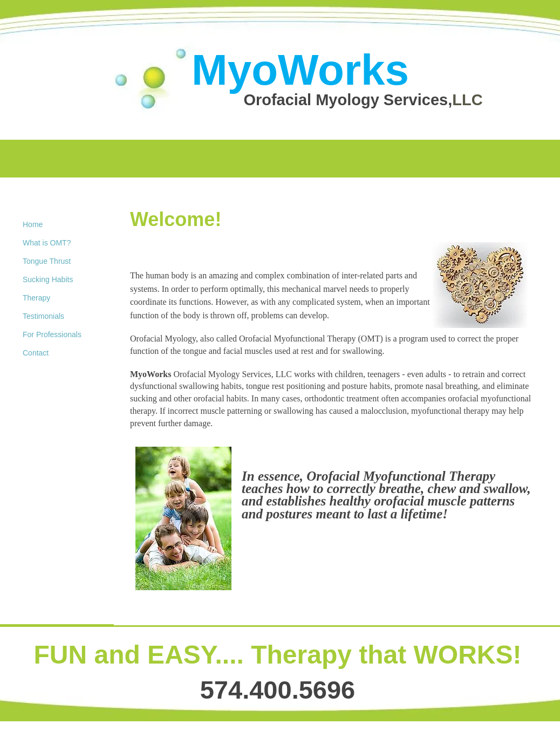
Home (33, 224)
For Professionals (52, 334)
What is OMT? (47, 243)
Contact (36, 353)
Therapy (36, 298)
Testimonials (43, 316)
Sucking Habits (48, 279)
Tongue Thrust (47, 261)
